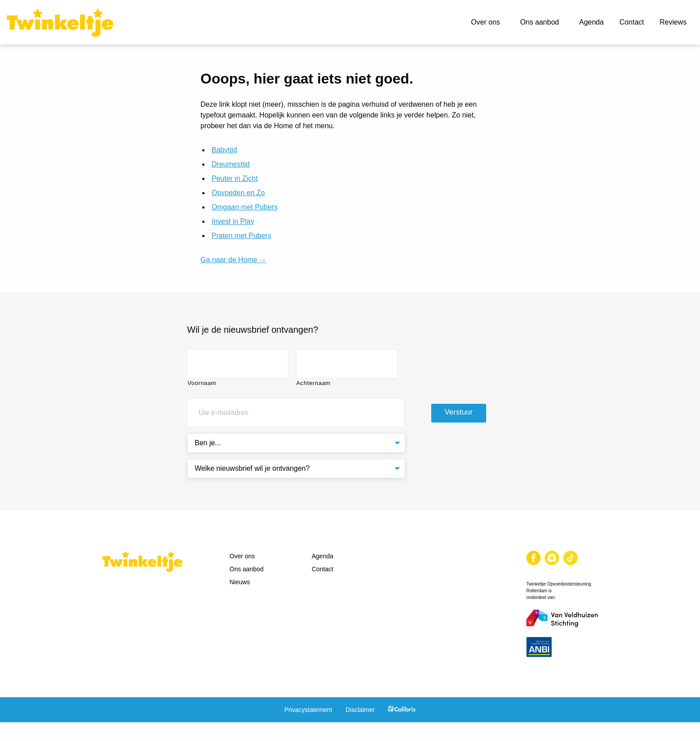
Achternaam (314, 383)
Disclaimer (360, 710)
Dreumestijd (231, 164)
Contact (631, 22)
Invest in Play (233, 221)
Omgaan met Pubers (245, 207)
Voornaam (202, 383)
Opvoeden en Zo (238, 193)
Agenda (591, 22)
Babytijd (224, 150)
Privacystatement (308, 710)
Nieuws (240, 582)
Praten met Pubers (241, 236)
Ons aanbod (540, 22)
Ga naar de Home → (233, 260)
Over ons (485, 22)
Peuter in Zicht (235, 178)
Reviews (673, 22)
